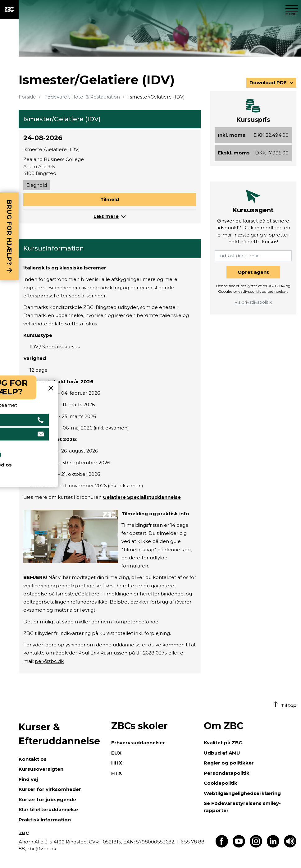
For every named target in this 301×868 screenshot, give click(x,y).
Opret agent (253, 272)
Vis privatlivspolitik (253, 302)
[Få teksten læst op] (290, 846)
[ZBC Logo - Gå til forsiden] (9, 9)
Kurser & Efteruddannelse (59, 734)
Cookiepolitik (221, 783)
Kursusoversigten (41, 769)
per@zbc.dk (49, 661)
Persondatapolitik (227, 773)
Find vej (28, 779)
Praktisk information (45, 820)
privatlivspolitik (247, 291)
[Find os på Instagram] (256, 846)
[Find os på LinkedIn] (273, 846)
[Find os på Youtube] (239, 846)
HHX (117, 763)
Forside (27, 97)
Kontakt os (33, 759)
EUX (116, 753)
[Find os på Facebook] (222, 846)
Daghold (37, 185)
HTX (116, 773)
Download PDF (269, 83)
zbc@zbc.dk (42, 849)
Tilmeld (110, 199)
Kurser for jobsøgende (47, 799)
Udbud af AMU (222, 753)
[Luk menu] (292, 9)
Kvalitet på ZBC (223, 743)
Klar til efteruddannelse (48, 809)
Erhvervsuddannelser (138, 743)
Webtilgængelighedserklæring (242, 793)
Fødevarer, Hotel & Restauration (82, 97)
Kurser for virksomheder (50, 789)
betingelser (277, 291)
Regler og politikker (229, 763)
